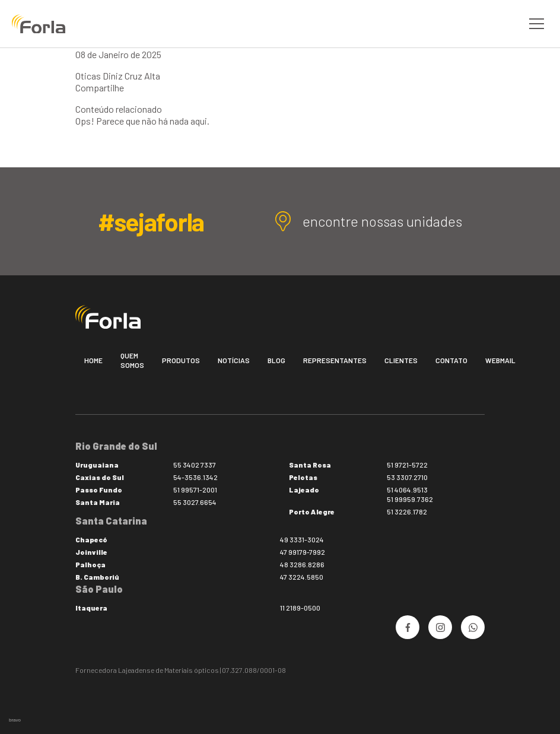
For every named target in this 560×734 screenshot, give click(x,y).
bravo (15, 720)
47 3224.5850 (302, 577)
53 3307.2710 (407, 477)
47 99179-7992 (303, 552)
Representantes (335, 360)
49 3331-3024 (302, 539)
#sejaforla (151, 221)
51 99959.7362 (410, 499)
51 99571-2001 (195, 490)
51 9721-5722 (407, 465)
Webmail (500, 360)
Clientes (401, 360)
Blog (276, 360)
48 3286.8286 (302, 564)
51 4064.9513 (407, 490)
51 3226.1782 (407, 511)
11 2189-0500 (300, 608)
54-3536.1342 (195, 477)
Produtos (181, 360)
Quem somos (132, 360)
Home (93, 360)
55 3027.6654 (195, 502)
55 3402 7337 (195, 465)
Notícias (234, 360)
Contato (451, 360)
